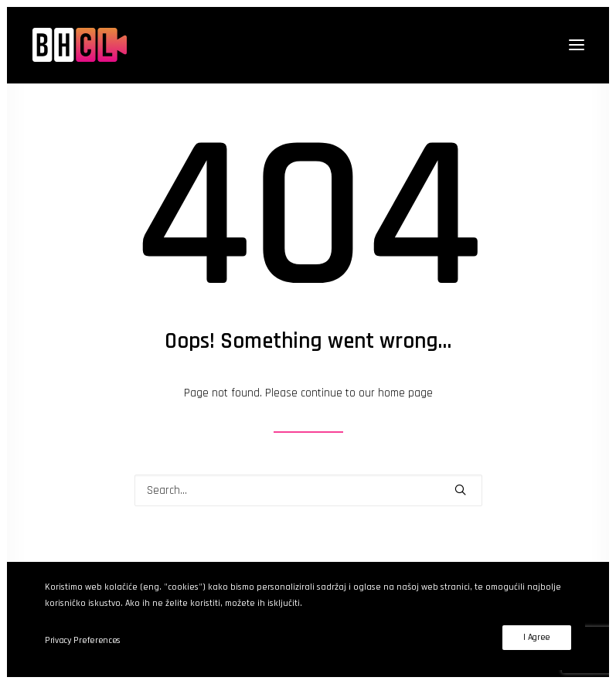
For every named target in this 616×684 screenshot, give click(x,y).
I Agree (537, 637)
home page (405, 393)
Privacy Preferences (83, 640)
